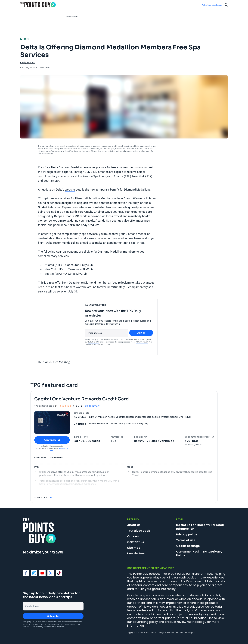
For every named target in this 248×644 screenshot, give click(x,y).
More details (56, 458)
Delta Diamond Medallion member (73, 167)
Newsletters (136, 553)
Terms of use (186, 540)
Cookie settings (188, 546)
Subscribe (53, 616)
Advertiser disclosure (212, 5)
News (24, 39)
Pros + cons (40, 458)
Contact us (136, 542)
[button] (87, 437)
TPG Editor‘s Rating (44, 406)
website (70, 190)
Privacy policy (187, 534)
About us (134, 525)
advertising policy (113, 151)
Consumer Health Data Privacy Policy (199, 553)
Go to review (92, 406)
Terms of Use (94, 342)
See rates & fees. (59, 449)
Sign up (141, 333)
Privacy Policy (142, 342)
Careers (133, 536)
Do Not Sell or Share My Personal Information (200, 527)
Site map (134, 548)
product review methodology (138, 151)
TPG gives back (139, 531)
